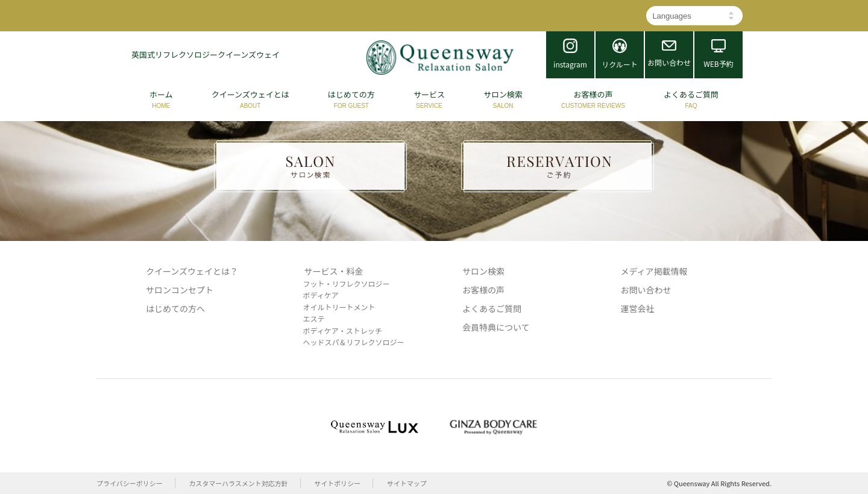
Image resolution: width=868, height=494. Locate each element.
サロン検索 (483, 271)
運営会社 (638, 308)
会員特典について (496, 327)
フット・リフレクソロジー (347, 283)
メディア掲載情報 (654, 271)
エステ (314, 318)
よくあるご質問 (492, 308)
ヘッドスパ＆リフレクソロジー (354, 342)
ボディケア (321, 295)
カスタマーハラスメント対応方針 (238, 483)
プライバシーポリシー (130, 483)
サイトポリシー (337, 483)
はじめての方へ (175, 308)
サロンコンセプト (180, 290)
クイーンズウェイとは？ (192, 271)
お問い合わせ (646, 290)
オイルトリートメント (339, 307)
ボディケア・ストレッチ (343, 330)
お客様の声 (483, 290)
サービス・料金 (334, 271)
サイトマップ (407, 483)
